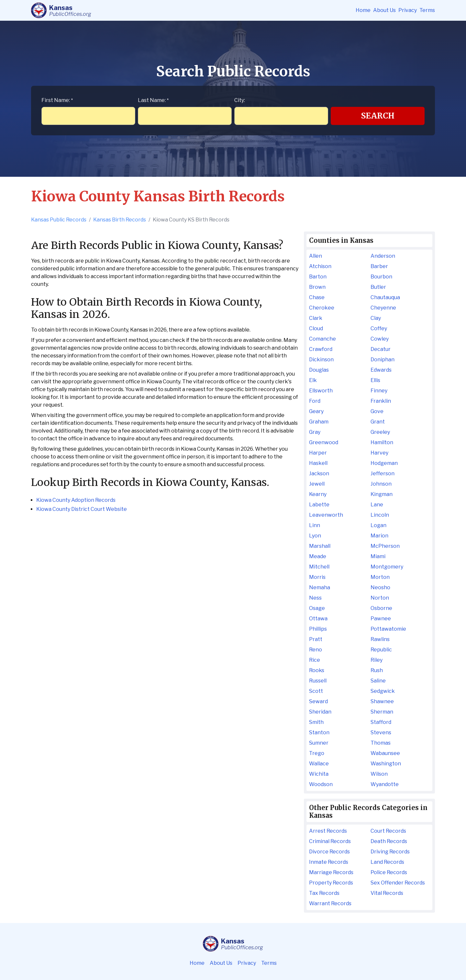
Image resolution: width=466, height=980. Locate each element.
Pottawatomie (388, 629)
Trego (317, 753)
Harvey (379, 453)
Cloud (316, 328)
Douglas (319, 370)
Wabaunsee (385, 753)
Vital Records (387, 893)
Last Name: (153, 100)
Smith (316, 722)
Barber (379, 266)
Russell (318, 681)
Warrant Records (330, 903)
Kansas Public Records (59, 220)
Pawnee (381, 619)
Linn (315, 525)
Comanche (322, 339)
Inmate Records (329, 862)
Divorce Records (329, 852)
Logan (378, 525)
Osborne (381, 608)
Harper (318, 453)
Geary (316, 411)
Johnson (381, 484)
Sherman (382, 712)
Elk (313, 380)
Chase (317, 297)
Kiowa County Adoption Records (76, 500)
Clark (316, 318)
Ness (315, 598)
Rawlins (380, 639)
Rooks (317, 670)
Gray (315, 432)
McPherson (385, 546)
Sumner (319, 743)
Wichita (319, 774)
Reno (316, 650)
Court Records (388, 831)
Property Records (331, 883)
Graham (319, 422)
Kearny (318, 494)
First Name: (57, 100)
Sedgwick (383, 691)
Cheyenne (383, 308)
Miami (378, 556)
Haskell (318, 463)
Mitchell (319, 567)
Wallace (319, 764)
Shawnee (382, 701)
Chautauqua (385, 297)
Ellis (375, 380)
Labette (319, 505)
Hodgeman (384, 463)
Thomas (381, 743)
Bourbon (381, 277)
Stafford (381, 722)
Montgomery (387, 567)
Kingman (382, 494)
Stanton (319, 732)
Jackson (319, 473)
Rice (315, 660)
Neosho (380, 587)
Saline (378, 681)
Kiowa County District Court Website (82, 509)
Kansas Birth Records (120, 220)
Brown (317, 287)
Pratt (316, 639)
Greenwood (324, 442)
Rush (377, 670)
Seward (318, 701)
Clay (376, 318)
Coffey (379, 328)
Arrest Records (328, 831)
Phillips (318, 629)
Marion (379, 536)
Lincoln (380, 515)
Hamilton (382, 442)
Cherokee (322, 308)
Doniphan (383, 360)
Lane (377, 505)
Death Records (389, 841)
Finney (379, 391)
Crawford (321, 349)
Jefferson (383, 473)
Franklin (381, 401)
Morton (380, 577)
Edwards (381, 370)
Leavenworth (326, 515)
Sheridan (320, 712)
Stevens (381, 732)
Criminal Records (330, 841)
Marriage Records (331, 872)
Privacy (408, 10)
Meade (318, 556)
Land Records (387, 862)
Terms (427, 10)
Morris (317, 577)
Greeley (380, 432)
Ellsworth (321, 391)
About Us (384, 10)
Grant (378, 422)
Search (378, 116)
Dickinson (321, 360)
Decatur (381, 349)
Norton (380, 598)
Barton (318, 277)
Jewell (317, 484)
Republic (381, 650)
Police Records (389, 872)
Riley (377, 660)
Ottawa (318, 619)
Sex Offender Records (398, 883)
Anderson (383, 256)
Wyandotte (385, 784)
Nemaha (320, 587)
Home (363, 10)
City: (240, 100)
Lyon (315, 536)
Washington (386, 764)
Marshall (320, 546)
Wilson (379, 774)
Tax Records (324, 893)
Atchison (320, 266)
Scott (316, 691)
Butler (378, 287)
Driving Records (390, 852)
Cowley (380, 339)
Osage (317, 608)
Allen (316, 256)
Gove (377, 411)
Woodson (321, 784)
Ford (315, 401)
